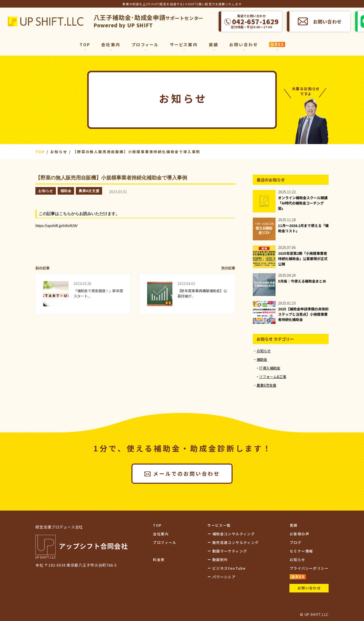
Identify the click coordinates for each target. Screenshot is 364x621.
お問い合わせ (327, 21)
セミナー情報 (301, 551)
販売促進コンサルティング (236, 542)
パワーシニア (224, 577)
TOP (85, 44)
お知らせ (46, 191)
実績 (214, 44)
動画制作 (220, 560)
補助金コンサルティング (234, 534)
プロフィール (145, 44)
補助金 (66, 191)
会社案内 (111, 44)
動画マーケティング (230, 551)
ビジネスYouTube (229, 568)
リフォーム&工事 (273, 377)
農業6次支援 (89, 191)
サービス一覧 (219, 525)
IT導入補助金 (270, 368)
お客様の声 (299, 534)
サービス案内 (184, 44)
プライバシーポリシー (309, 568)
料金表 (159, 560)
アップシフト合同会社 (45, 21)
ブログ (295, 542)
